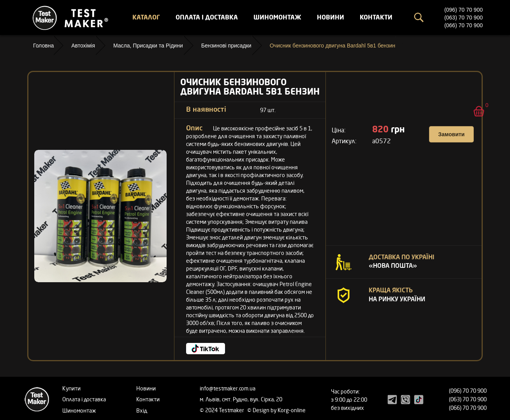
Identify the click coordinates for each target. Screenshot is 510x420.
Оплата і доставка (207, 17)
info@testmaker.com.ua (228, 388)
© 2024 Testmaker (222, 410)
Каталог (146, 17)
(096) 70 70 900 (463, 10)
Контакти (376, 17)
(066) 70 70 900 (463, 25)
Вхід (142, 410)
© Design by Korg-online (276, 410)
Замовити (452, 134)
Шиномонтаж (277, 17)
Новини (331, 17)
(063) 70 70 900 (463, 18)
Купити (71, 388)
